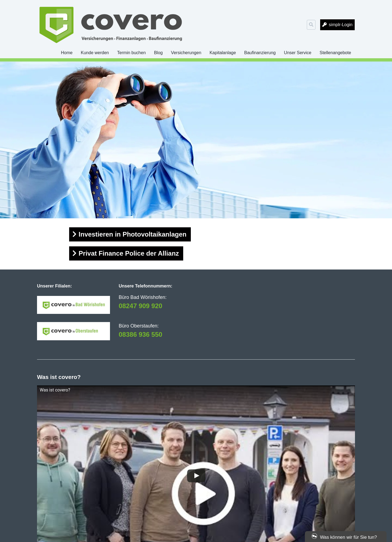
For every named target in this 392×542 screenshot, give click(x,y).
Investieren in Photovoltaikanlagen (133, 234)
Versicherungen (186, 53)
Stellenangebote (335, 53)
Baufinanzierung (260, 53)
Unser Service (298, 53)
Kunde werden (95, 53)
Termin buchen (131, 53)
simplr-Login (341, 25)
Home (67, 53)
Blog (158, 53)
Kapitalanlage (223, 53)
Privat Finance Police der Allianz (129, 253)
